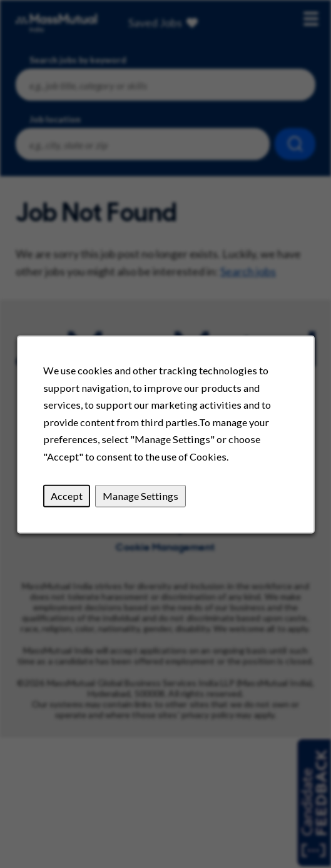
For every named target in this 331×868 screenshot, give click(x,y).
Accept (66, 495)
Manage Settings (140, 495)
